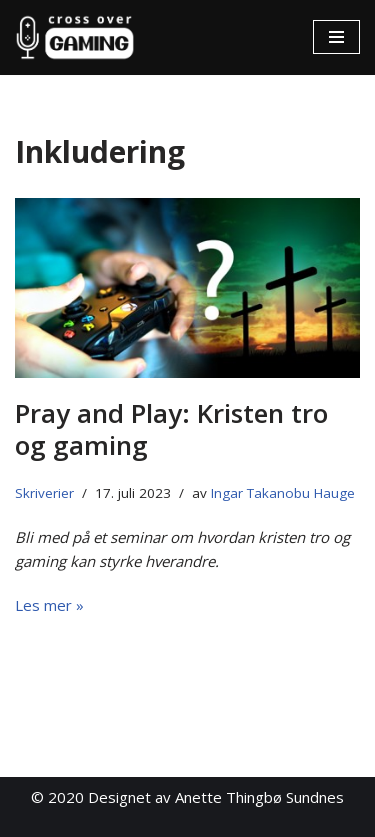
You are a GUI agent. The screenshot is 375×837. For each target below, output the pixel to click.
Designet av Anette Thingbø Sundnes (216, 797)
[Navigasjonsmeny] (336, 37)
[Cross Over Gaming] (75, 37)
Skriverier (44, 493)
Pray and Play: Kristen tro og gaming (171, 428)
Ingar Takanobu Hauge (283, 493)
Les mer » (49, 605)
